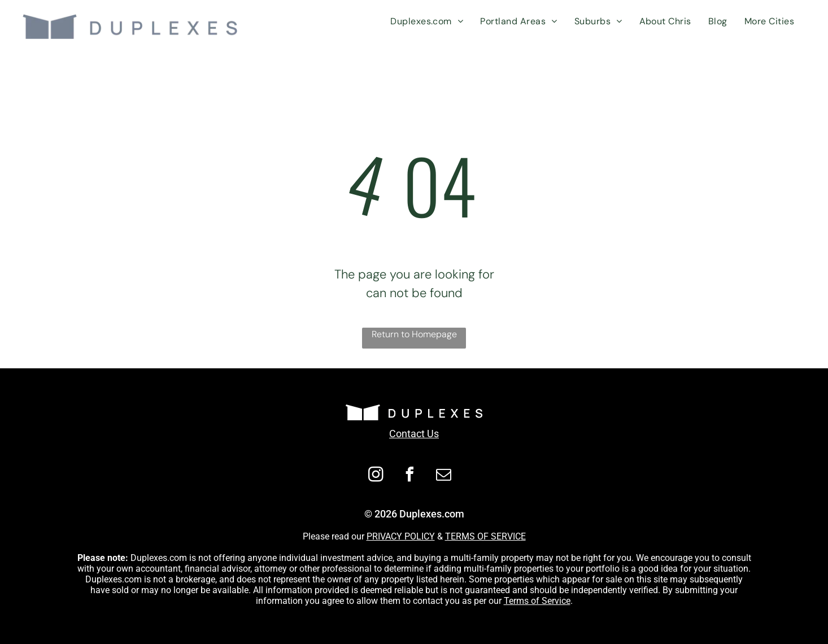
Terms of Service (537, 601)
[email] (444, 476)
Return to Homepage (414, 334)
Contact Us (414, 434)
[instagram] (376, 476)
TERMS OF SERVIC (483, 536)
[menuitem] (427, 21)
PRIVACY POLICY (401, 536)
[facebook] (410, 476)
